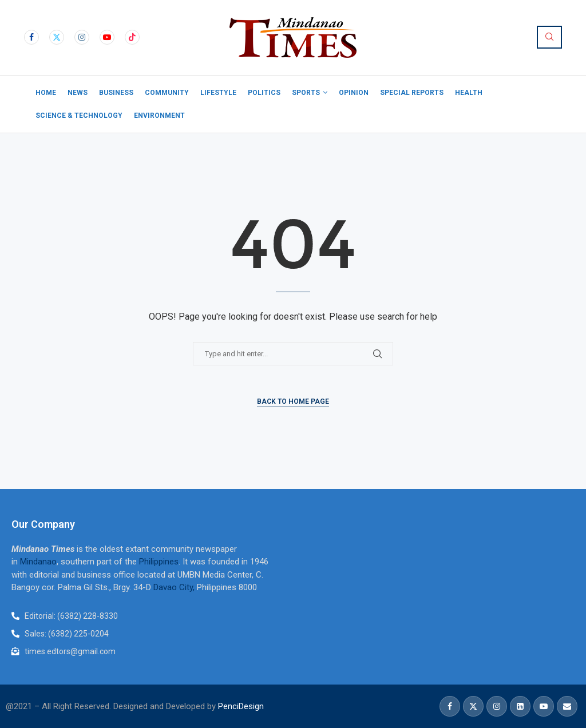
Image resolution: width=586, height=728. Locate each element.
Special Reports (412, 93)
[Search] (549, 37)
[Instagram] (82, 37)
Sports (306, 93)
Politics (264, 93)
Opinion (354, 93)
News (78, 93)
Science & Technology (79, 116)
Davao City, (175, 587)
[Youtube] (107, 37)
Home (46, 93)
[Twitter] (57, 37)
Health (469, 93)
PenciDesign (241, 706)
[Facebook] (31, 37)
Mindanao (38, 562)
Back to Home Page (293, 401)
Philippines (159, 562)
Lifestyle (218, 93)
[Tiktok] (132, 37)
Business (116, 93)
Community (167, 93)
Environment (159, 116)
